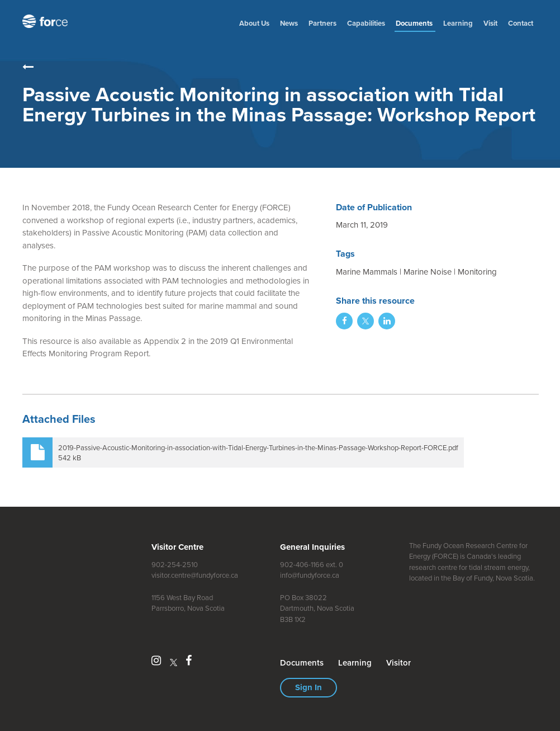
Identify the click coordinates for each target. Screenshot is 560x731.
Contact (521, 23)
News (289, 23)
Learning (458, 23)
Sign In (309, 687)
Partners (322, 23)
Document (415, 23)
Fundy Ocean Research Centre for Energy (48, 21)
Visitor (398, 662)
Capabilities (366, 23)
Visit (490, 23)
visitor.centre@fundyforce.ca (195, 575)
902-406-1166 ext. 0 (312, 565)
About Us (254, 23)
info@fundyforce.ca (310, 575)
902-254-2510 (175, 565)
